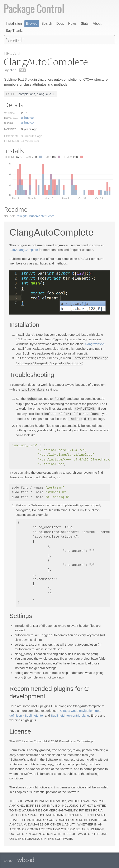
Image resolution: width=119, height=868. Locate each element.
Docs (60, 24)
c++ (52, 94)
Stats (85, 24)
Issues (9, 123)
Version (10, 113)
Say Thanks (15, 31)
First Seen (11, 141)
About (97, 24)
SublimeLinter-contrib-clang (70, 714)
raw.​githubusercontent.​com (36, 216)
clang (41, 94)
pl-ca (13, 70)
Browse (32, 24)
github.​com (28, 117)
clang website (94, 344)
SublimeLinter (34, 714)
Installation (14, 24)
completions (27, 94)
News (72, 24)
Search (47, 24)
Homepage (11, 118)
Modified (10, 129)
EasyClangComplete (24, 250)
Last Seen (11, 136)
